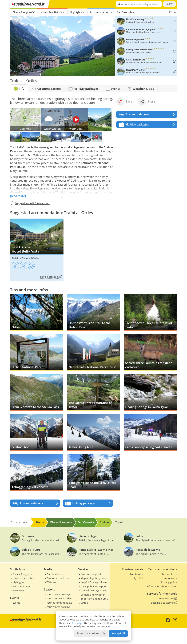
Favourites (126, 12)
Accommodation (100, 12)
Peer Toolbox (168, 599)
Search (169, 4)
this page (77, 623)
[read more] (18, 196)
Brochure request (91, 574)
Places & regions (22, 12)
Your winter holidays (58, 607)
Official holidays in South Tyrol (95, 590)
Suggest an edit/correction (30, 203)
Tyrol (138, 578)
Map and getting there (94, 578)
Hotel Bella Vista (37, 250)
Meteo (84, 603)
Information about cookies (162, 586)
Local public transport (93, 586)
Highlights (76, 12)
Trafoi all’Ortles (30, 258)
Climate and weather (93, 595)
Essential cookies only (91, 633)
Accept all (118, 633)
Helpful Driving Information (95, 582)
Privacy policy (169, 582)
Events (16, 603)
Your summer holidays (60, 598)
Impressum (170, 578)
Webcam (51, 582)
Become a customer (164, 603)
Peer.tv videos (55, 574)
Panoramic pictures (58, 578)
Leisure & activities (51, 12)
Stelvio (15, 258)
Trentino (136, 574)
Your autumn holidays (59, 603)
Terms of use (169, 574)
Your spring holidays (58, 594)
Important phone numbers (95, 599)
